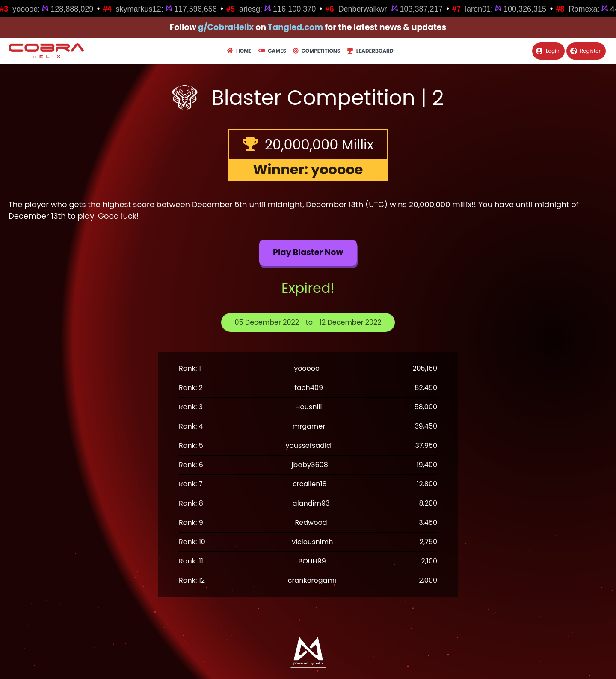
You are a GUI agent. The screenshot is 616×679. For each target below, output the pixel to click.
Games (272, 51)
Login (548, 51)
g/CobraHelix (226, 27)
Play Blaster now (308, 252)
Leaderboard (370, 51)
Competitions (317, 51)
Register (585, 51)
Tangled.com (295, 27)
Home (239, 51)
